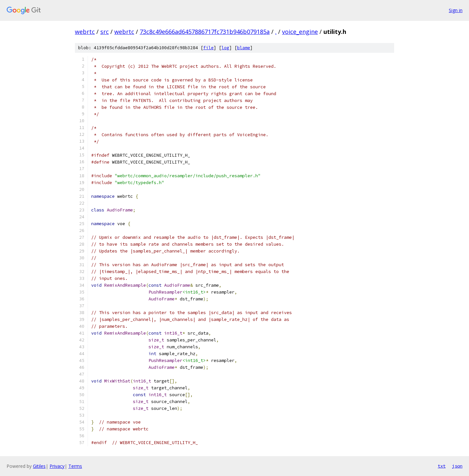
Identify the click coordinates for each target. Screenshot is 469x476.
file (208, 48)
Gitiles (39, 466)
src (105, 32)
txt (442, 466)
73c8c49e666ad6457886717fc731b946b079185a (205, 32)
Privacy (57, 466)
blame (244, 48)
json (457, 466)
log (225, 48)
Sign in (456, 10)
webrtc (85, 32)
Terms (75, 466)
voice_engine (300, 32)
